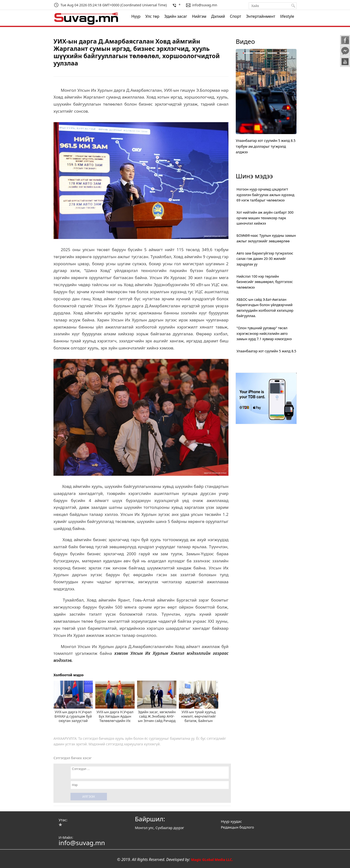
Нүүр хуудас (231, 821)
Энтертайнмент (261, 16)
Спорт (236, 16)
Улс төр (152, 16)
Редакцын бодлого (237, 827)
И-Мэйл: (66, 837)
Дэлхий (218, 16)
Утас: (63, 820)
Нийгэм (199, 16)
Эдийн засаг (175, 16)
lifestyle (287, 16)
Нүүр (136, 16)
